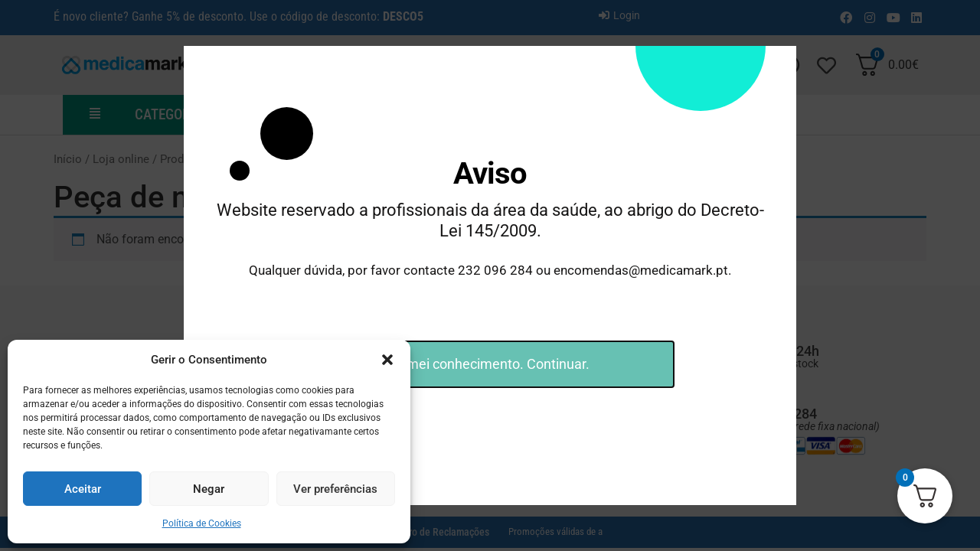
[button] (387, 360)
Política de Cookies (202, 523)
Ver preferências (335, 489)
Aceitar (83, 489)
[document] (490, 275)
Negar (209, 489)
